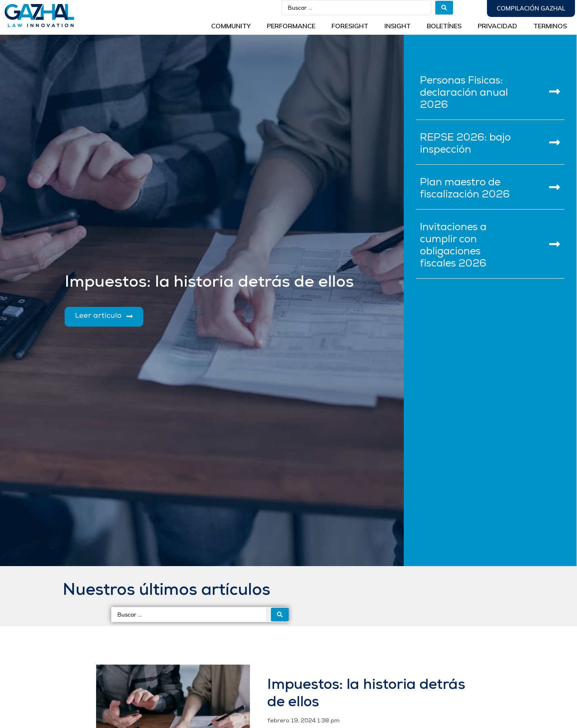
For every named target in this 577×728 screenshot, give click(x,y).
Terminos (550, 26)
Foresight (350, 26)
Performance (291, 26)
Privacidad (497, 26)
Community (231, 26)
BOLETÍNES (444, 26)
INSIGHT (398, 26)
